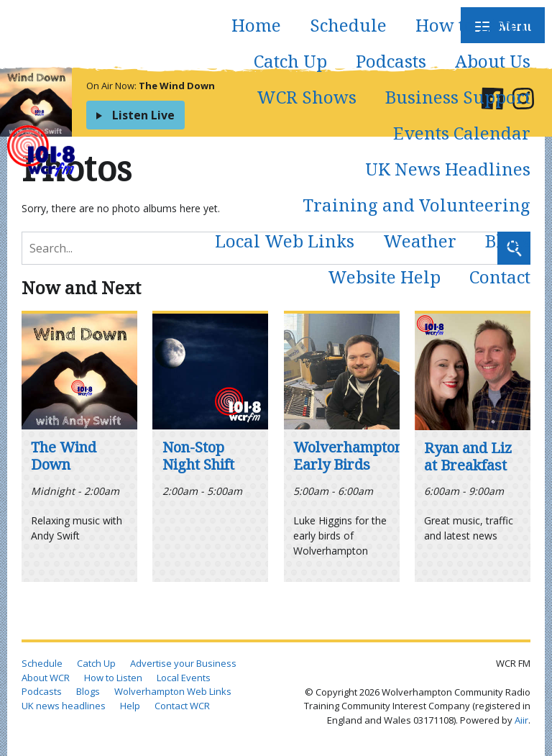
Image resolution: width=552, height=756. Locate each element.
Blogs (508, 241)
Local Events (184, 678)
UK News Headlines (448, 169)
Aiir (521, 720)
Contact (500, 277)
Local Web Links (285, 241)
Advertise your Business (183, 663)
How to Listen (473, 25)
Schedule (348, 25)
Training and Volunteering (417, 205)
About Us (493, 61)
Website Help (384, 277)
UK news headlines (64, 706)
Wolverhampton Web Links (173, 691)
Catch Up (290, 61)
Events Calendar (462, 133)
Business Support (458, 97)
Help (130, 706)
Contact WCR (182, 706)
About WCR (46, 678)
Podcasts (391, 61)
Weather (420, 241)
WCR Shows (307, 97)
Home (256, 25)
